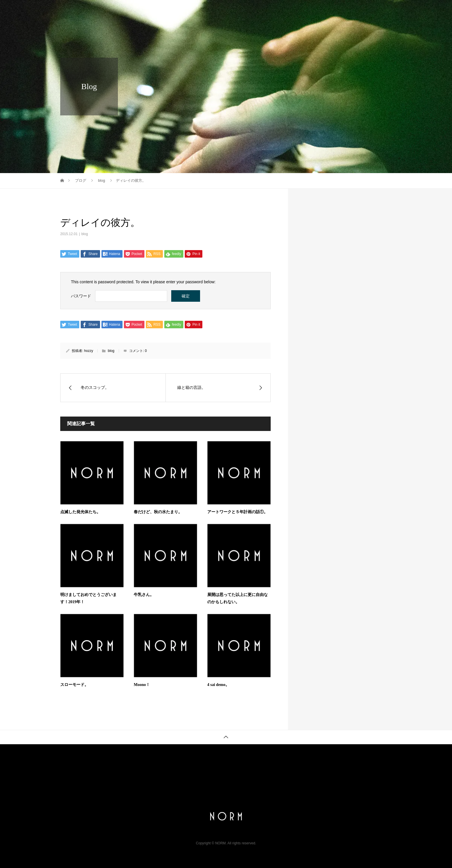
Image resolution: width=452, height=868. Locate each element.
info (273, 10)
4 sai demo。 (218, 685)
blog (85, 234)
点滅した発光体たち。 (80, 512)
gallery (326, 10)
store (379, 10)
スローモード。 (74, 685)
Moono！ (142, 685)
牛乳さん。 (144, 595)
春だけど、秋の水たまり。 (158, 512)
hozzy (89, 351)
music (353, 10)
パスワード (81, 296)
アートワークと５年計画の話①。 (238, 512)
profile (298, 10)
